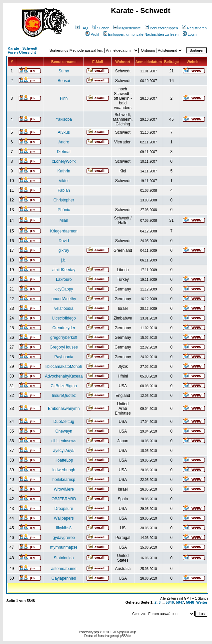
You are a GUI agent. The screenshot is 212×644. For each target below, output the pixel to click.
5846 (170, 602)
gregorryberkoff (64, 338)
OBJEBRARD (64, 499)
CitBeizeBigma (64, 386)
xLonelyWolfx (64, 161)
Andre (64, 142)
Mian (64, 220)
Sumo (64, 71)
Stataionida (64, 558)
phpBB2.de (124, 636)
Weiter (202, 602)
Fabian (64, 190)
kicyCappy (64, 289)
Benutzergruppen (161, 28)
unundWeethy (64, 299)
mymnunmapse (64, 547)
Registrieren (194, 28)
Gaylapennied (64, 578)
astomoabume (64, 569)
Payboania (64, 357)
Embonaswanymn (64, 409)
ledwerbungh (64, 470)
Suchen (101, 28)
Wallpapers (64, 518)
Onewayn (64, 431)
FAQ (82, 28)
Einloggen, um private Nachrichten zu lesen (141, 34)
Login (190, 34)
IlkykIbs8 (64, 528)
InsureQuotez (64, 396)
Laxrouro (64, 279)
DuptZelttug (64, 422)
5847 (180, 602)
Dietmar (64, 152)
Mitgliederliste (127, 28)
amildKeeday (64, 270)
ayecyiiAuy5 (64, 451)
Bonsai (64, 81)
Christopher (64, 200)
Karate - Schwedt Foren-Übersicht (22, 50)
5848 (190, 602)
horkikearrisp (64, 480)
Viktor (64, 181)
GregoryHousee (64, 347)
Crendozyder (64, 328)
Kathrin (64, 171)
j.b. (64, 260)
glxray (64, 250)
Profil (92, 34)
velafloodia (64, 308)
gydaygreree (64, 538)
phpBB (98, 632)
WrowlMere (64, 489)
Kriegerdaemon (64, 231)
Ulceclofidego (64, 318)
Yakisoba (64, 119)
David (64, 241)
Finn (64, 98)
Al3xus (64, 132)
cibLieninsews (64, 441)
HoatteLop (64, 460)
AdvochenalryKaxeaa (64, 376)
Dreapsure (64, 509)
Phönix (64, 210)
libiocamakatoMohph (64, 367)
